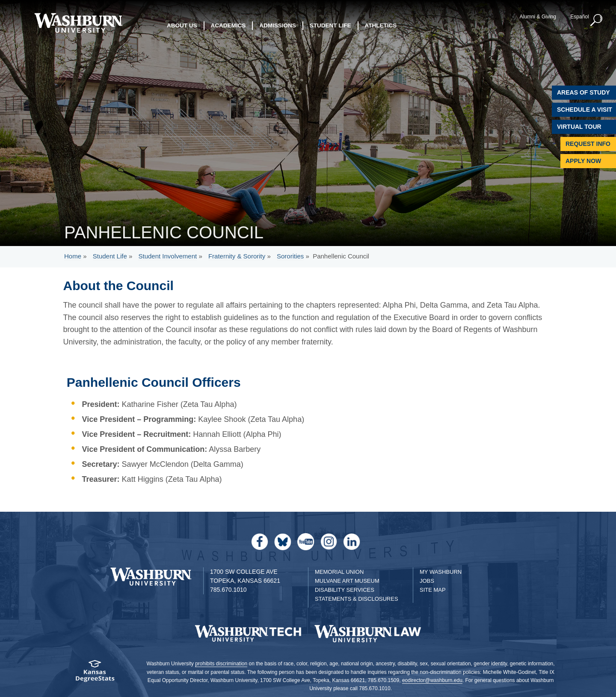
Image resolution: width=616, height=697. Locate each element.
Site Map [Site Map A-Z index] (433, 590)
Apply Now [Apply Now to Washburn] (583, 161)
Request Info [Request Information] (588, 144)
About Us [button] (182, 25)
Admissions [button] (278, 25)
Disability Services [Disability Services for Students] (345, 590)
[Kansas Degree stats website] (95, 674)
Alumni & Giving (538, 17)
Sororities (290, 256)
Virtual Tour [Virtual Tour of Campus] (579, 127)
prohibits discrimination (221, 664)
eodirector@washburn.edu (432, 680)
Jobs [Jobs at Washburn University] (427, 581)
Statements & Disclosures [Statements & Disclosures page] (357, 599)
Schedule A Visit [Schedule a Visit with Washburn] (585, 110)
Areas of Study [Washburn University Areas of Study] (583, 92)
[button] (597, 21)
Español (579, 17)
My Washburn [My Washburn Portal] (441, 572)
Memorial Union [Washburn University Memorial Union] (339, 572)
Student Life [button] (330, 25)
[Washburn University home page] (78, 23)
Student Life (110, 256)
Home (73, 256)
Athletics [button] (381, 25)
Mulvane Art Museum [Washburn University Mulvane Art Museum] (347, 581)
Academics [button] (228, 25)
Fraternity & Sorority (237, 256)
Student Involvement (167, 256)
